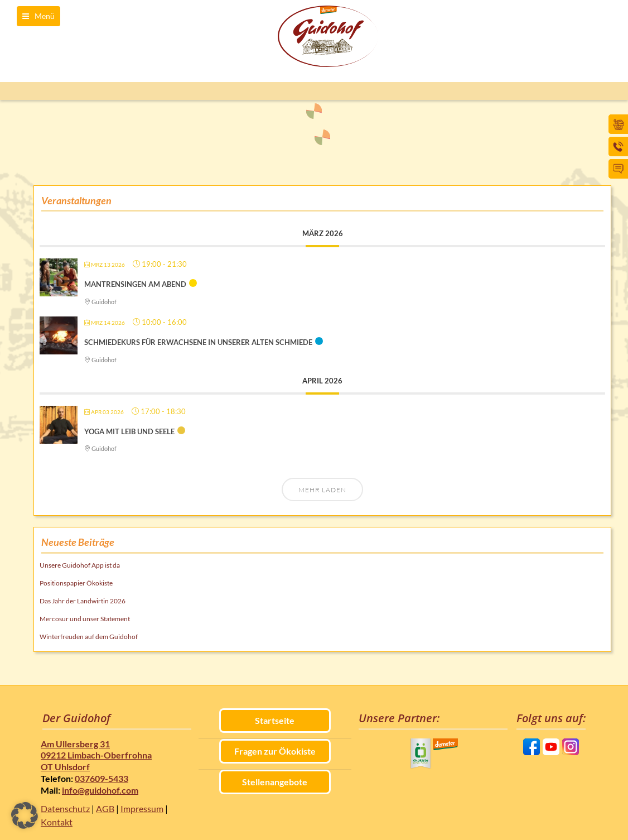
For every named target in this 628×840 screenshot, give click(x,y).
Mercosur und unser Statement (85, 619)
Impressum (142, 808)
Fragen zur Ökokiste (275, 751)
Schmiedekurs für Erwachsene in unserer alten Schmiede (198, 342)
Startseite (275, 720)
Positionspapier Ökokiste (76, 583)
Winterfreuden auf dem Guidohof (89, 637)
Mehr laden (322, 490)
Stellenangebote (275, 782)
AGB (105, 808)
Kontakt (57, 822)
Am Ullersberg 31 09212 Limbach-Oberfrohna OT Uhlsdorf (96, 755)
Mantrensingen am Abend (135, 284)
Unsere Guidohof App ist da (80, 565)
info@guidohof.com (100, 790)
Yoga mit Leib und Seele (129, 431)
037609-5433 (102, 778)
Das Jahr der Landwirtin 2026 (83, 601)
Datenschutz (65, 808)
